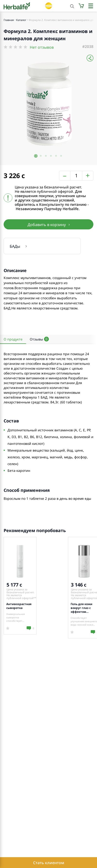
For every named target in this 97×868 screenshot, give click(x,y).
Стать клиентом (49, 863)
